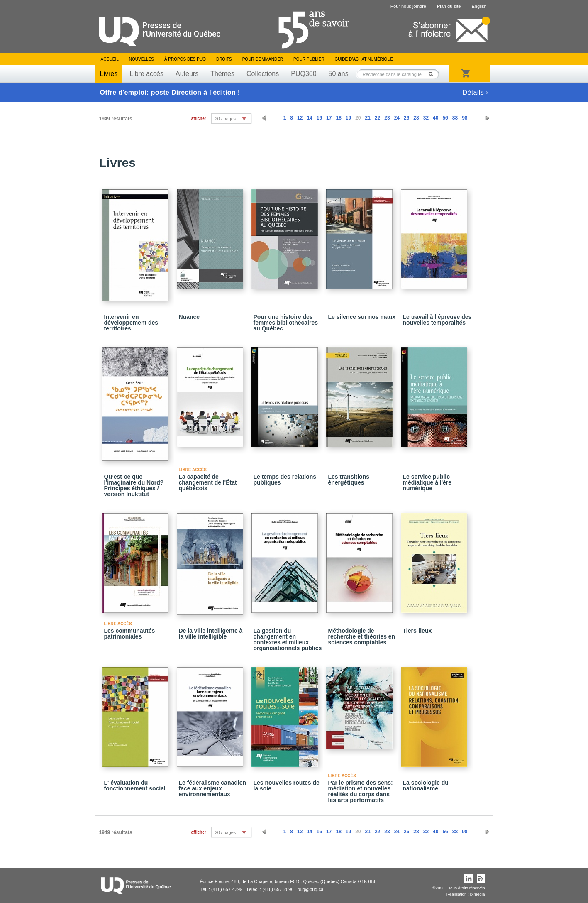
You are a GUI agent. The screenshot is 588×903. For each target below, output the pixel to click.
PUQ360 (304, 74)
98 (465, 118)
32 (426, 118)
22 (377, 118)
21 (368, 118)
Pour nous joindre (408, 6)
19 (348, 118)
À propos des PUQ (185, 59)
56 (445, 118)
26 (406, 118)
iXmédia (478, 894)
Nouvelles (142, 59)
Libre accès (146, 74)
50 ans (339, 74)
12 (300, 118)
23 (387, 118)
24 (397, 118)
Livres (109, 74)
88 (455, 118)
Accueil (110, 59)
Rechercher (433, 74)
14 (309, 118)
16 (319, 118)
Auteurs (187, 74)
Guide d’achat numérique (364, 59)
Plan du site (449, 6)
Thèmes (222, 74)
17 (329, 118)
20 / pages (225, 119)
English (479, 6)
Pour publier (309, 59)
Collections (263, 74)
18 (338, 118)
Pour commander (263, 59)
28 (416, 118)
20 (358, 118)
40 (436, 118)
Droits (224, 59)
